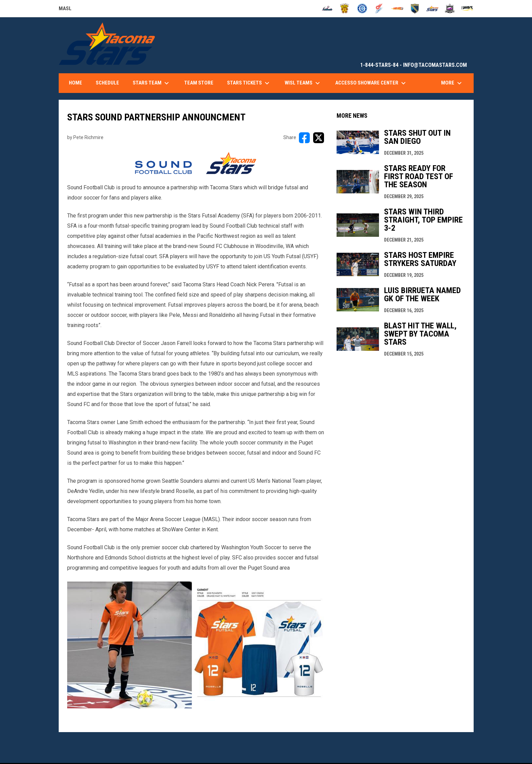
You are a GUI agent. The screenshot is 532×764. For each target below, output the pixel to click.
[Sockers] (415, 8)
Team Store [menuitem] (199, 83)
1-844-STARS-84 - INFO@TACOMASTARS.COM (414, 65)
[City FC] (362, 8)
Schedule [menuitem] (107, 83)
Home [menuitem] (75, 83)
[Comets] (380, 8)
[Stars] (432, 8)
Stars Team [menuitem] (152, 83)
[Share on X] (319, 138)
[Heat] (397, 8)
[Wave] (467, 8)
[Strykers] (450, 8)
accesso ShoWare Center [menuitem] (371, 83)
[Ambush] (327, 8)
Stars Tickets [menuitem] (249, 83)
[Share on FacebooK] (304, 138)
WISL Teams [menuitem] (303, 83)
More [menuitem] (452, 83)
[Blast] (345, 8)
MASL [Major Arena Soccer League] (65, 9)
